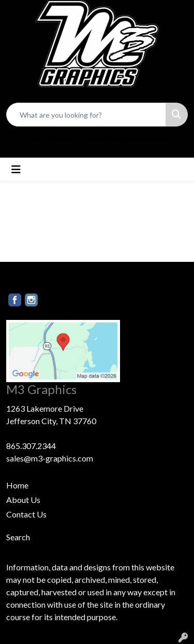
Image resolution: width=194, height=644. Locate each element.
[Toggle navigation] (16, 169)
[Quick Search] (86, 115)
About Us (23, 500)
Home (17, 485)
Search (18, 537)
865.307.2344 (53, 138)
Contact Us (26, 514)
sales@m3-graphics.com (128, 138)
